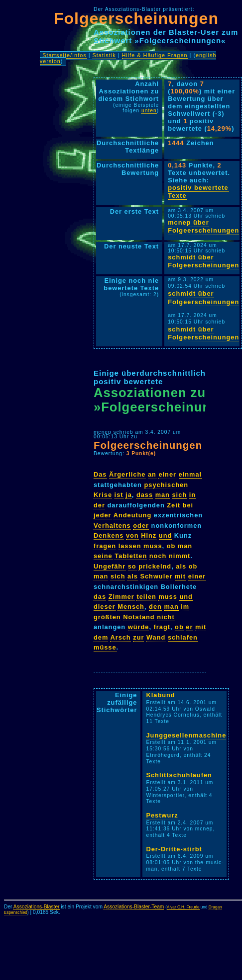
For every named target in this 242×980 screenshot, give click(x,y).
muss (153, 546)
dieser (105, 607)
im (185, 607)
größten (107, 617)
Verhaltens (112, 526)
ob (171, 546)
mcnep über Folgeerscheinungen (203, 227)
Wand (156, 637)
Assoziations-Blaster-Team (134, 907)
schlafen (183, 637)
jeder (103, 515)
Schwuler (156, 576)
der (99, 505)
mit (180, 576)
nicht (166, 617)
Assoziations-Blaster (37, 907)
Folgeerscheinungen (136, 18)
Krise (103, 495)
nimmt (180, 556)
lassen (130, 546)
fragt (162, 627)
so (132, 566)
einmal (190, 474)
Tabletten (131, 556)
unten (149, 111)
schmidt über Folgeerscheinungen (203, 261)
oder (141, 526)
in (192, 495)
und (165, 535)
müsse (105, 647)
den (155, 607)
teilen (146, 597)
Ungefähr (110, 566)
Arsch (120, 637)
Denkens (109, 535)
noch (158, 556)
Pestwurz (162, 815)
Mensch (131, 607)
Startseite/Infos (64, 55)
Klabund (160, 695)
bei (188, 505)
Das (100, 474)
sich (180, 495)
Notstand (139, 617)
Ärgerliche (127, 474)
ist (119, 495)
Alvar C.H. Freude (183, 907)
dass (145, 495)
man (163, 495)
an (152, 474)
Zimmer (121, 597)
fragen (105, 546)
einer (167, 474)
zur (138, 637)
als (181, 566)
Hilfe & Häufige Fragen (155, 55)
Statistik (104, 55)
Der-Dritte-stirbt (174, 849)
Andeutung (133, 515)
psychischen (166, 485)
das (100, 597)
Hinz (149, 535)
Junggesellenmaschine (186, 735)
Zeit (174, 505)
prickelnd (155, 566)
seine (103, 556)
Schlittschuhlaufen (179, 775)
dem (101, 637)
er (189, 627)
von (132, 535)
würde (139, 627)
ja (129, 495)
